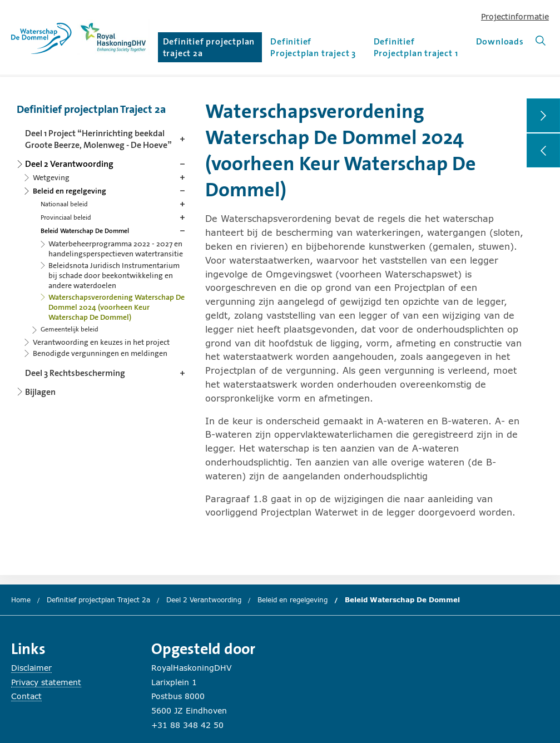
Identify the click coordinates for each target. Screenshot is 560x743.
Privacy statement (46, 682)
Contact (26, 696)
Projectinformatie (515, 16)
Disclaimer (31, 668)
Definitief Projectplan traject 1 (416, 47)
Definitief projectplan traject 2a (209, 47)
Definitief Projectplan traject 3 (313, 47)
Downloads (500, 41)
